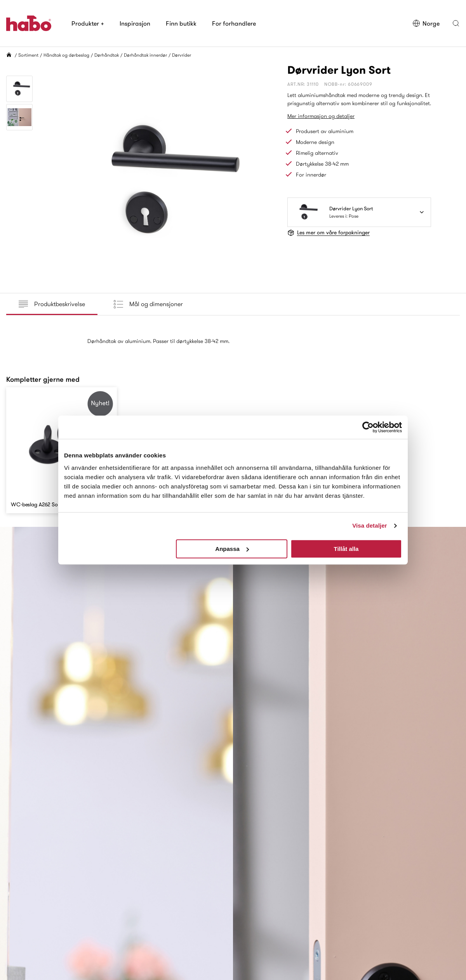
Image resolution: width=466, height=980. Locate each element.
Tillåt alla (346, 549)
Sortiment (28, 55)
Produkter (88, 23)
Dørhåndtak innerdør (145, 55)
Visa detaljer (369, 525)
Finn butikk (181, 23)
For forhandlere (234, 23)
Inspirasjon (135, 23)
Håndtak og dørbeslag (66, 55)
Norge (426, 23)
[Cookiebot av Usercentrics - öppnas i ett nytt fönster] (368, 427)
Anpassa (232, 549)
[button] (456, 23)
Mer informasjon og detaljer (321, 116)
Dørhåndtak (107, 55)
